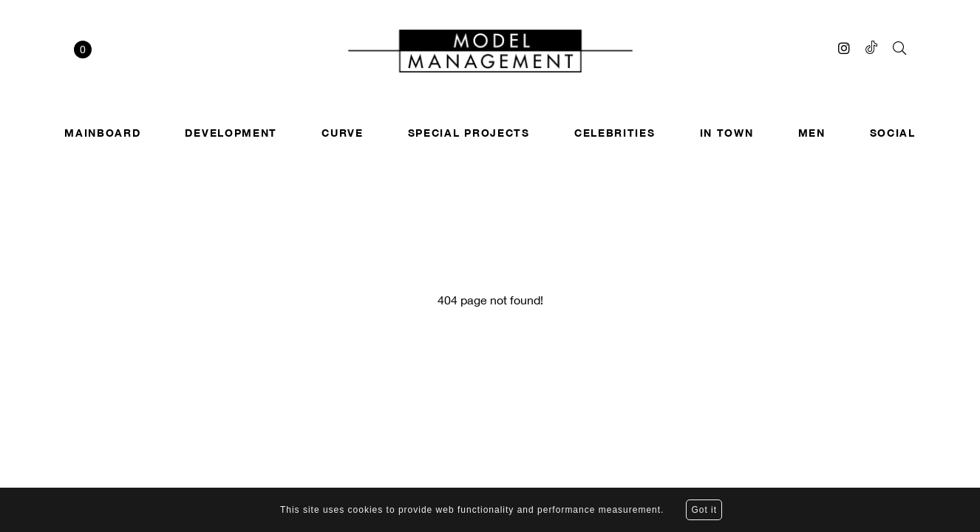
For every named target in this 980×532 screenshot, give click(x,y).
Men (812, 133)
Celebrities (615, 133)
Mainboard (102, 133)
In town (727, 133)
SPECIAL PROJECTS (469, 133)
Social (893, 133)
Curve (343, 133)
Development (231, 133)
